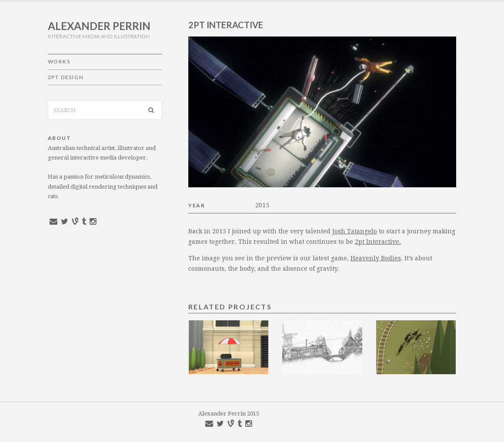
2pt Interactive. (378, 242)
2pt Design (66, 77)
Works (59, 61)
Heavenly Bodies (376, 258)
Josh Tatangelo (355, 231)
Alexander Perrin (99, 26)
